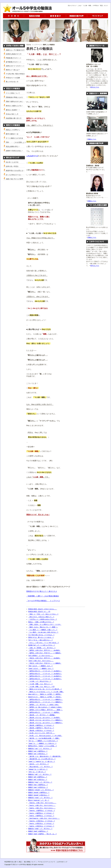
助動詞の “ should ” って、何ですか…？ (41, 790)
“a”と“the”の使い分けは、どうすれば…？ (41, 635)
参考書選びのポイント (14, 62)
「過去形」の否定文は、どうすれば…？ (41, 730)
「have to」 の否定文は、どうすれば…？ (42, 821)
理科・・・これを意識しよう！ (17, 142)
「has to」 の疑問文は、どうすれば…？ (41, 813)
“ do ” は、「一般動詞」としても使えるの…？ (43, 741)
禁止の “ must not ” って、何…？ (39, 800)
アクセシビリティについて (46, 862)
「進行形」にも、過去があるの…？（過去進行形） (45, 756)
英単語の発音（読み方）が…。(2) (39, 612)
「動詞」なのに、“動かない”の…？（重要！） (43, 627)
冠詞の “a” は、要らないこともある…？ (41, 637)
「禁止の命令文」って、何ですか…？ (40, 767)
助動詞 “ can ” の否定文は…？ (38, 754)
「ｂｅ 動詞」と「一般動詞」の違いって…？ (43, 630)
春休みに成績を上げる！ (14, 106)
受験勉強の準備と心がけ (14, 97)
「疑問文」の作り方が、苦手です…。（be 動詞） (44, 650)
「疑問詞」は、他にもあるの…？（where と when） (45, 707)
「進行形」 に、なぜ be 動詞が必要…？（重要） (44, 738)
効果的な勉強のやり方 (14, 54)
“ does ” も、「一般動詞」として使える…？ (42, 743)
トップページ (37, 45)
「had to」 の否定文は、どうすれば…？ (41, 826)
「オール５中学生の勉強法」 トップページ (43, 601)
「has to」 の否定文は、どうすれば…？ (41, 823)
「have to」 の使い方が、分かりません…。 (42, 803)
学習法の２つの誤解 (13, 78)
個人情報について (30, 862)
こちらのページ (32, 156)
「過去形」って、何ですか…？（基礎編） (42, 715)
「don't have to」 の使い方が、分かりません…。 (44, 818)
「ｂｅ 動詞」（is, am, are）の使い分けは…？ (43, 632)
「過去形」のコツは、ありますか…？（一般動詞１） (46, 720)
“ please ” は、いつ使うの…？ (38, 769)
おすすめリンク (62, 862)
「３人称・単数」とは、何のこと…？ (40, 684)
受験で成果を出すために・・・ (17, 102)
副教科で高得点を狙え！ (14, 151)
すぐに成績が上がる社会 (14, 138)
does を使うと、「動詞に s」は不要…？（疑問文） (45, 694)
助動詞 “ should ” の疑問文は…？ (39, 792)
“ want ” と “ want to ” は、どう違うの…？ (42, 761)
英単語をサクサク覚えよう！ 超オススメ (42, 591)
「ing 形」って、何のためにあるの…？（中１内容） (45, 736)
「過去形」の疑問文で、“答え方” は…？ (41, 728)
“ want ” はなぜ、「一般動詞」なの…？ (41, 669)
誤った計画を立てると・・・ (16, 175)
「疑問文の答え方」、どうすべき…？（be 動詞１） (45, 671)
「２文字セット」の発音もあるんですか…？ (43, 619)
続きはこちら (95, 87)
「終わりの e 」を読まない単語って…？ (41, 617)
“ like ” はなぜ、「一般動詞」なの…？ (40, 666)
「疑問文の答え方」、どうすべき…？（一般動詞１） (46, 699)
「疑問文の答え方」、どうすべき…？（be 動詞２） (45, 674)
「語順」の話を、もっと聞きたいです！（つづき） (45, 624)
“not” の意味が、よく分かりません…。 (41, 656)
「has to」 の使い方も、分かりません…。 (42, 805)
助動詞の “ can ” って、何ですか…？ (40, 749)
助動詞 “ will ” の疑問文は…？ (38, 777)
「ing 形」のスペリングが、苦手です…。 (42, 733)
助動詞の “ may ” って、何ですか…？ (40, 782)
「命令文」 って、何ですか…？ (39, 764)
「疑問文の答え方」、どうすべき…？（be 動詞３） (45, 676)
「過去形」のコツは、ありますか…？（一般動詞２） (46, 723)
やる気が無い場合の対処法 (15, 74)
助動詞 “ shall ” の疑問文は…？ (38, 831)
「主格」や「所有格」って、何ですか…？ (42, 648)
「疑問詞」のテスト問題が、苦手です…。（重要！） (46, 710)
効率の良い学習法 (12, 166)
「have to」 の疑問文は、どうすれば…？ (42, 811)
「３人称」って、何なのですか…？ (40, 681)
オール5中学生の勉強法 (24, 865)
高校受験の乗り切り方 (14, 118)
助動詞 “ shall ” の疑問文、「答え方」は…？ (43, 834)
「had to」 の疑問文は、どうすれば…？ (41, 816)
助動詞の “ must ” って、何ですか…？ (40, 798)
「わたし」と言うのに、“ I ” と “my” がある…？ (44, 643)
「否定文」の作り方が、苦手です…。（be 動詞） (44, 658)
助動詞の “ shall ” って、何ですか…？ (40, 829)
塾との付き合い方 (12, 82)
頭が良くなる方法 (12, 162)
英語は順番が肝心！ (13, 147)
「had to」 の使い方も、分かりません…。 (42, 808)
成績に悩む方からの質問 (14, 179)
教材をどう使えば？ (13, 70)
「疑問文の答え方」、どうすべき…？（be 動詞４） (45, 679)
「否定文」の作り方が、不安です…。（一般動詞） (45, 663)
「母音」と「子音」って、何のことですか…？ (43, 614)
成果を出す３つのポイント (15, 66)
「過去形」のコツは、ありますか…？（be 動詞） (44, 718)
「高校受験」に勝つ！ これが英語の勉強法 (43, 596)
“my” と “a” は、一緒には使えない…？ (41, 640)
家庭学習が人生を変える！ (15, 171)
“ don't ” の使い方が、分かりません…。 (41, 661)
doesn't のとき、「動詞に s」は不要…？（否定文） (45, 697)
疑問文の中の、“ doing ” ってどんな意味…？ (43, 746)
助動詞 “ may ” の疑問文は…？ (38, 785)
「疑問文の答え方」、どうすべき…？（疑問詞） (44, 712)
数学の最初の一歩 (12, 134)
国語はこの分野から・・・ (15, 130)
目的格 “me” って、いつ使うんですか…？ (42, 645)
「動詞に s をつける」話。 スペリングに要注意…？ (45, 689)
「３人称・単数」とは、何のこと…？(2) (41, 687)
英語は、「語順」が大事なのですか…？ (41, 622)
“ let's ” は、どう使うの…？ (37, 772)
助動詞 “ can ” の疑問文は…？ (38, 751)
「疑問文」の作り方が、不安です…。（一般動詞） (45, 653)
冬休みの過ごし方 (12, 114)
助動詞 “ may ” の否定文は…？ (38, 787)
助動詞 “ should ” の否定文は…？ (39, 795)
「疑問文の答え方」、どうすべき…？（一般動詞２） (46, 702)
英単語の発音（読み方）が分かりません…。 (43, 609)
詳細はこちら (92, 139)
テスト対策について (13, 93)
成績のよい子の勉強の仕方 (15, 50)
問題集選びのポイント (14, 58)
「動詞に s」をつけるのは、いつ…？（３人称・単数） (46, 692)
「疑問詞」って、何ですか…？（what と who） (44, 705)
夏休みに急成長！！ (13, 110)
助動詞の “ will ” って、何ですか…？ (40, 774)
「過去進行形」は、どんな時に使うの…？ (42, 759)
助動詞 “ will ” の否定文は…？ (38, 780)
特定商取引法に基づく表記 (13, 862)
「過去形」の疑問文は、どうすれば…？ (41, 725)
